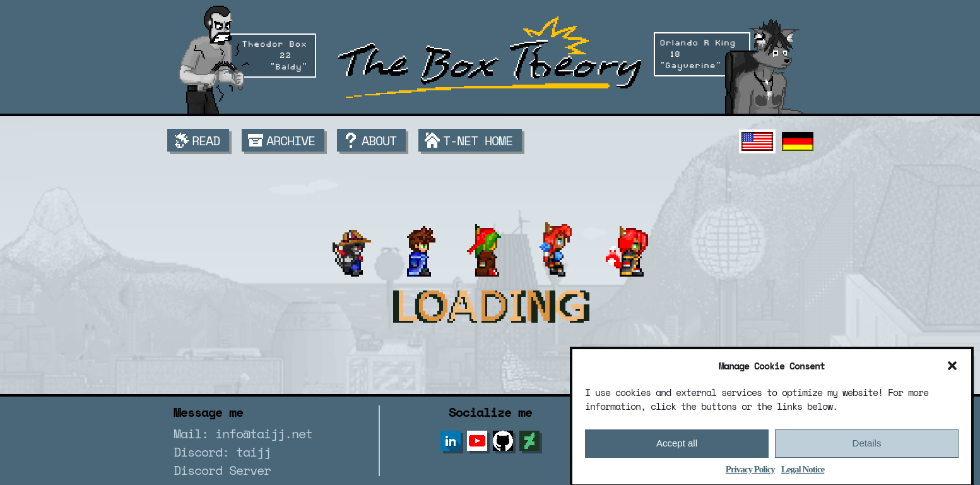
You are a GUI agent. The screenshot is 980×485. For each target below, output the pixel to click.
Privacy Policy (750, 473)
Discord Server (222, 470)
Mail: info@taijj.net (243, 434)
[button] (952, 369)
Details (867, 447)
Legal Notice (803, 473)
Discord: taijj (222, 452)
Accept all (677, 447)
